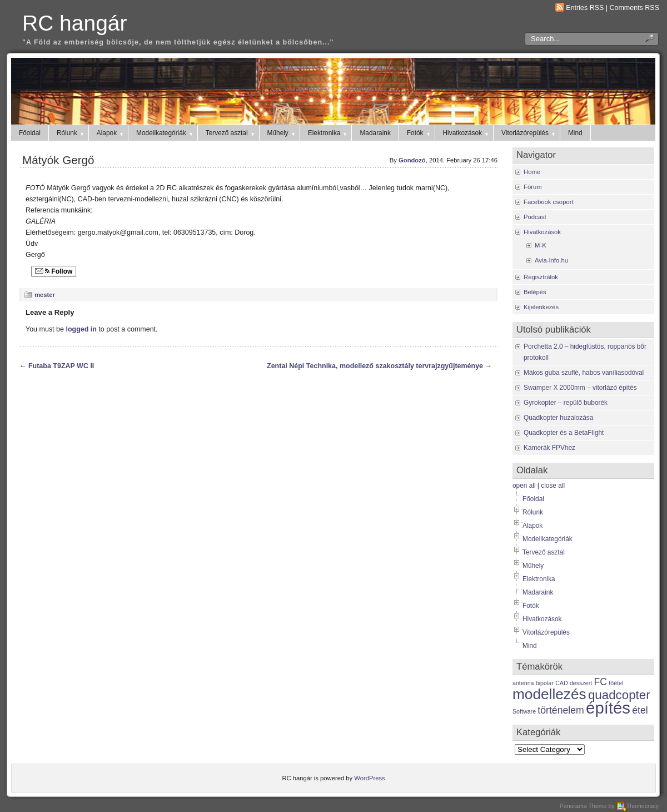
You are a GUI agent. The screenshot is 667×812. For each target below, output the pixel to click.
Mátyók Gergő (58, 160)
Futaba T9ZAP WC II (61, 366)
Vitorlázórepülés (529, 133)
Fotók (419, 133)
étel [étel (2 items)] (640, 710)
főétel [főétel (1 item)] (616, 683)
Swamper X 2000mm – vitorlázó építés (580, 388)
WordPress (369, 778)
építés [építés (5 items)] (608, 708)
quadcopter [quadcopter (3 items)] (619, 695)
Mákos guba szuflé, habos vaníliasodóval (584, 373)
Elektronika (328, 133)
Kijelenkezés (541, 307)
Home (532, 172)
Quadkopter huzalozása (558, 418)
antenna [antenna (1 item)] (523, 683)
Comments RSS (635, 8)
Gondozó (412, 160)
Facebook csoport (549, 202)
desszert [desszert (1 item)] (581, 683)
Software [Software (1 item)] (524, 711)
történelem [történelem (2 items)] (561, 710)
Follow (54, 271)
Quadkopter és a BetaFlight (564, 433)
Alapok (111, 133)
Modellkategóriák (165, 133)
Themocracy (638, 806)
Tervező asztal (231, 133)
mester (45, 295)
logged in (81, 329)
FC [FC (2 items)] (601, 682)
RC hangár (74, 23)
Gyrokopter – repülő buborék (566, 403)
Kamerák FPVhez (549, 448)
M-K (541, 245)
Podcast (535, 217)
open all (524, 486)
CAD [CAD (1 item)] (562, 683)
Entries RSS (585, 8)
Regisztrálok (541, 277)
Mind (575, 133)
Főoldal (30, 133)
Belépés (535, 292)
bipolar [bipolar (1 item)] (545, 683)
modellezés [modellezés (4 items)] (549, 694)
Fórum (533, 187)
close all (553, 486)
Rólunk (71, 133)
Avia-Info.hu (551, 260)
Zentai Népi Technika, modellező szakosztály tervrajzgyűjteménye (375, 366)
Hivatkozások (467, 133)
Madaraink (375, 133)
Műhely (282, 133)
